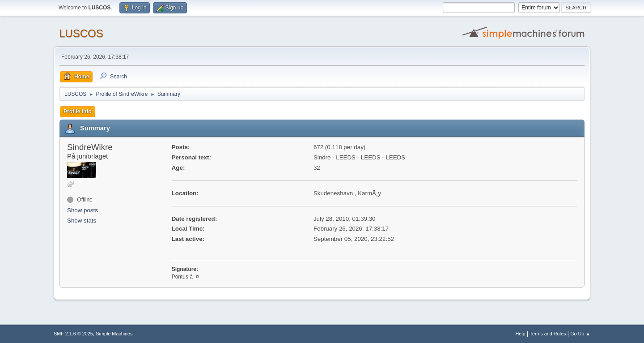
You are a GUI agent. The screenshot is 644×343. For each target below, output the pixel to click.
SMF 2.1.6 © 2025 (73, 334)
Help (521, 334)
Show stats (82, 221)
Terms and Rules (548, 334)
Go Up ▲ (580, 334)
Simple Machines (114, 334)
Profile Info (78, 111)
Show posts (83, 210)
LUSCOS (81, 33)
